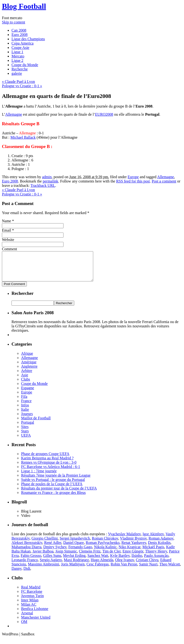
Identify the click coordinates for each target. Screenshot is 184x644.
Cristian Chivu (147, 566)
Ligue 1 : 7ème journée (39, 477)
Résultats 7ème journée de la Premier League (56, 481)
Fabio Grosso (31, 561)
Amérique (29, 368)
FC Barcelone (32, 597)
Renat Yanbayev (134, 548)
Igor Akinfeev (153, 540)
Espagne (28, 394)
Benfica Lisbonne (35, 614)
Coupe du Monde (25, 65)
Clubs (26, 385)
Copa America (23, 43)
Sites (25, 432)
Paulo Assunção (156, 561)
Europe (133, 177)
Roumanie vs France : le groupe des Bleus (53, 498)
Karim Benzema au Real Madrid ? (47, 464)
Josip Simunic (66, 557)
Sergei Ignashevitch (75, 544)
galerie (17, 73)
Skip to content (14, 22)
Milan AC (29, 610)
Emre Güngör (133, 557)
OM (24, 627)
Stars (25, 437)
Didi (27, 574)
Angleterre (29, 372)
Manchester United (36, 623)
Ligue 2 (17, 60)
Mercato (18, 56)
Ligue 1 (17, 52)
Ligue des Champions (28, 39)
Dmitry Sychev (55, 553)
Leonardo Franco (25, 566)
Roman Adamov (161, 544)
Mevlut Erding (74, 561)
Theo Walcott (170, 570)
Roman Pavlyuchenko (103, 548)
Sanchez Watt (98, 561)
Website (8, 240)
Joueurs (27, 419)
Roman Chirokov (105, 544)
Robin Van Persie (124, 570)
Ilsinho (137, 561)
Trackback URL (43, 185)
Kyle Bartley (120, 561)
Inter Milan (30, 606)
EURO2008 (104, 114)
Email (6, 230)
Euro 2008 (20, 35)
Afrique (27, 359)
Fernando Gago (80, 553)
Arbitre (27, 376)
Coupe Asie (20, 48)
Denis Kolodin (159, 548)
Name (6, 221)
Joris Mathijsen (73, 570)
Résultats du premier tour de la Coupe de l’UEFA (59, 494)
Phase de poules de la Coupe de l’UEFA (52, 490)
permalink (50, 181)
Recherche (20, 69)
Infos (25, 411)
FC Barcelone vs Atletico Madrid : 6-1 (51, 472)
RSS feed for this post (133, 181)
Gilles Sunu (52, 561)
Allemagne (14, 114)
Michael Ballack (23, 137)
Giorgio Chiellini (44, 544)
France (26, 407)
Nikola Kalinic (105, 553)
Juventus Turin (32, 601)
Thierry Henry (156, 557)
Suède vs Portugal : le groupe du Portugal (53, 485)
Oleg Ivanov (125, 566)
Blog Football (24, 6)
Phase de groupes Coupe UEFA (45, 459)
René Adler (53, 548)
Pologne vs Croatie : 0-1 (22, 86)
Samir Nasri (148, 570)
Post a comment (164, 181)
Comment (9, 249)
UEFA (26, 441)
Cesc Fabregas (98, 570)
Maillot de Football (36, 424)
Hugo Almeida (102, 566)
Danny (17, 574)
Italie (25, 415)
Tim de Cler (111, 557)
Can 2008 (19, 30)
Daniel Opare (74, 548)
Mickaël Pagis (153, 553)
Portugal (28, 428)
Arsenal (27, 619)
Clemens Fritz (90, 557)
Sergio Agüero (51, 566)
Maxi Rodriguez (76, 566)
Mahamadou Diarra (26, 553)
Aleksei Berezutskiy (27, 548)
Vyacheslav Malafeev (124, 540)
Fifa (24, 402)
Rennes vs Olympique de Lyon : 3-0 (49, 468)
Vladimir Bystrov (133, 544)
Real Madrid (31, 593)
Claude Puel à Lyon (18, 82)
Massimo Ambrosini (43, 570)
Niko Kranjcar (129, 553)
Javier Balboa (43, 557)
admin (47, 177)
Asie (25, 381)
